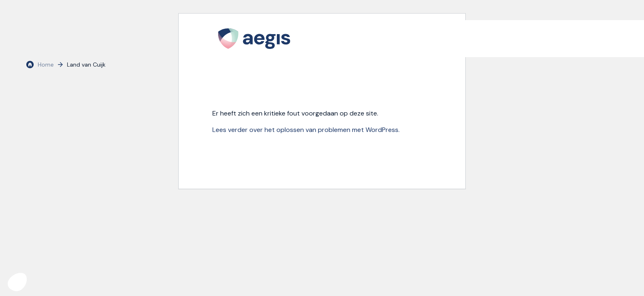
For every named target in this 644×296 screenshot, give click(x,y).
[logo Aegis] (254, 39)
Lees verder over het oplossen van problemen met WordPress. (306, 130)
